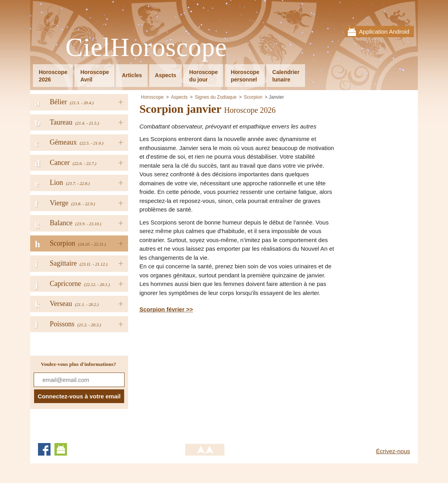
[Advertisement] (205, 377)
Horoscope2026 (53, 76)
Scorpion (253, 97)
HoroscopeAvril (95, 76)
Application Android (384, 32)
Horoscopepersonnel (245, 76)
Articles (132, 75)
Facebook (44, 449)
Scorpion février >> (166, 309)
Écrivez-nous (393, 451)
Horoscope (152, 97)
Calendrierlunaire (286, 76)
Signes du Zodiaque (216, 97)
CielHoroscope (146, 48)
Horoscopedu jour (203, 76)
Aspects (166, 75)
